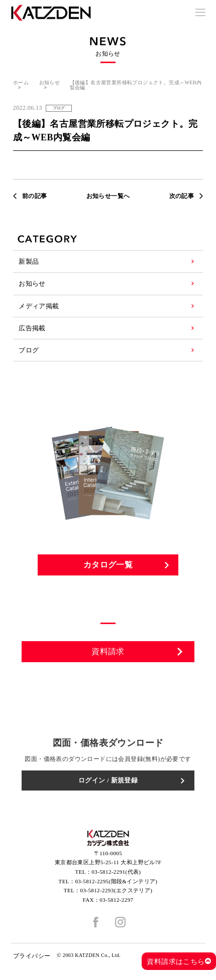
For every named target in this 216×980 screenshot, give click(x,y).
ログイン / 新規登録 (108, 780)
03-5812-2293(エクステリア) (117, 890)
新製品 (29, 261)
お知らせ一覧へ (108, 196)
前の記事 (35, 196)
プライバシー (32, 956)
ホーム (21, 82)
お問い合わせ (109, 681)
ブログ (29, 350)
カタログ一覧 (108, 565)
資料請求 (108, 651)
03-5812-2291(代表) (116, 872)
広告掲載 (32, 328)
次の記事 (182, 196)
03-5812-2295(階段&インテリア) (116, 881)
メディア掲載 (39, 306)
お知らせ (50, 82)
